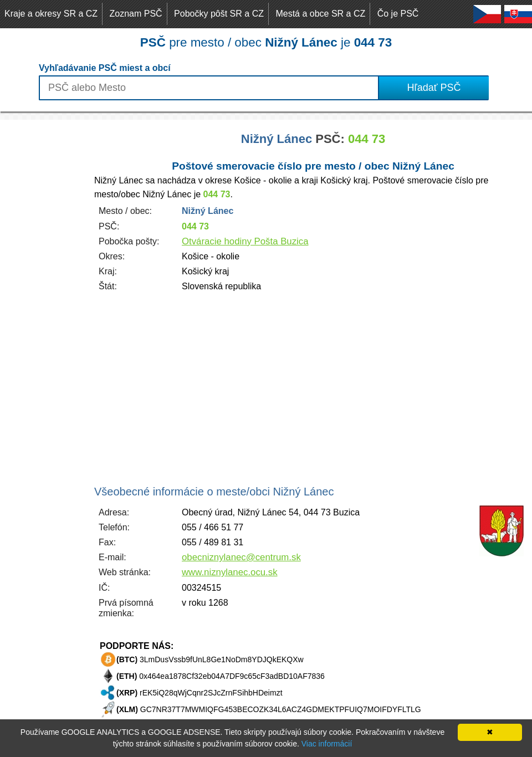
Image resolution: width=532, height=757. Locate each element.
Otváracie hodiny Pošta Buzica (245, 241)
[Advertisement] (44, 286)
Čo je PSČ (398, 14)
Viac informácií (327, 744)
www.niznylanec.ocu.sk (230, 572)
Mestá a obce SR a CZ (320, 14)
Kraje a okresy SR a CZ (51, 14)
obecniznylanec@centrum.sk (241, 557)
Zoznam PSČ (136, 14)
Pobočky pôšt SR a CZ (219, 14)
